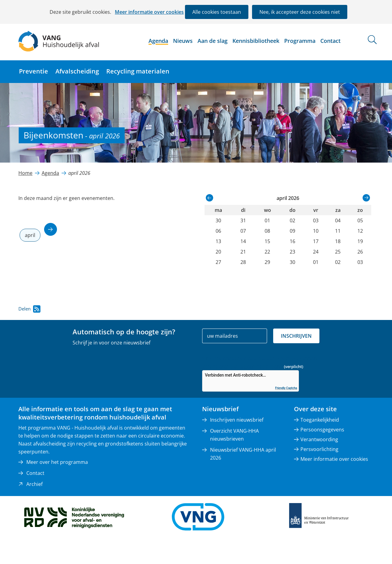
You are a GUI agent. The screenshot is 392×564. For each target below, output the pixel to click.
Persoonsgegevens (322, 430)
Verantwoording (319, 439)
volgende (366, 198)
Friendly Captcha (286, 388)
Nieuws (183, 41)
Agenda (158, 41)
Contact (330, 41)
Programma (300, 41)
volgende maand (51, 229)
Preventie (34, 71)
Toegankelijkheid (320, 420)
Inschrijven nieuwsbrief (237, 420)
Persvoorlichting (319, 449)
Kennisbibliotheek (256, 41)
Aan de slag (213, 41)
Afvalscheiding (77, 71)
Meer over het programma (57, 462)
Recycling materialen (138, 71)
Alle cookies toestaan (217, 12)
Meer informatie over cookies (149, 12)
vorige (209, 198)
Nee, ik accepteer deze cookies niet (300, 12)
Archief (34, 484)
